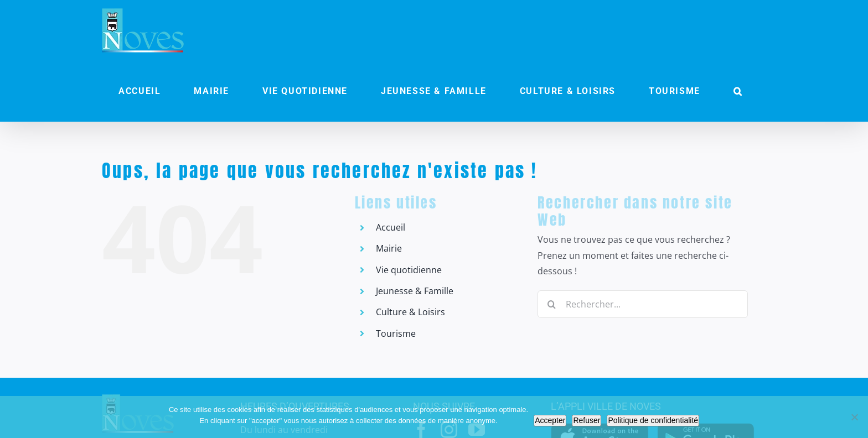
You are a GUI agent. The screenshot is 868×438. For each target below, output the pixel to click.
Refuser (587, 420)
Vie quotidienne (409, 270)
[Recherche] (551, 304)
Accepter (550, 420)
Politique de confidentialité (653, 420)
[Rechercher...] (643, 304)
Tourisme (396, 333)
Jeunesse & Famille (415, 291)
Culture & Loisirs (410, 312)
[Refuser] (854, 417)
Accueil (391, 227)
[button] (738, 91)
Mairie (389, 248)
